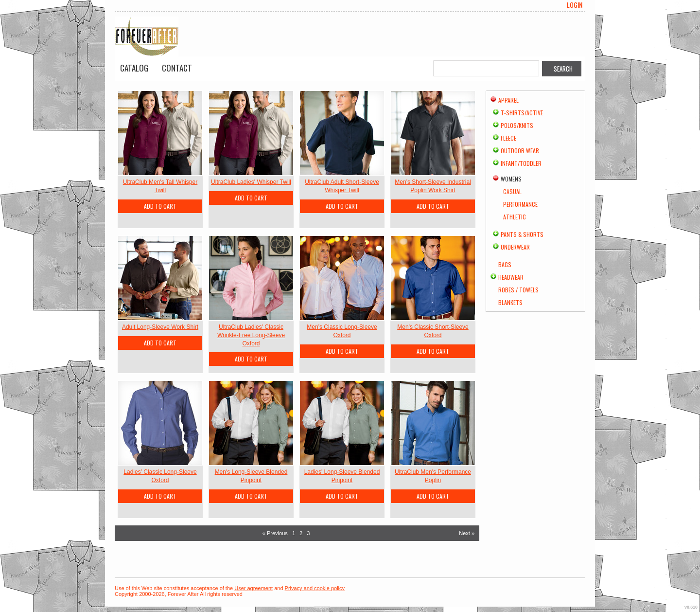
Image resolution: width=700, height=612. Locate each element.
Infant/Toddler (521, 163)
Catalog (134, 68)
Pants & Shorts (522, 234)
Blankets (510, 302)
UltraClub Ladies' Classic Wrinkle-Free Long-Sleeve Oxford (251, 335)
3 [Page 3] (308, 533)
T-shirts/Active (522, 113)
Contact (177, 68)
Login (575, 5)
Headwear (511, 277)
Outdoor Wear (520, 151)
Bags (505, 264)
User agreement (254, 588)
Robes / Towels (518, 290)
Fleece (508, 138)
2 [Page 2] (301, 533)
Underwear (515, 247)
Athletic (515, 217)
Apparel (508, 100)
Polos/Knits (517, 125)
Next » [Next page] (467, 533)
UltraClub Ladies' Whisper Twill (251, 182)
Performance (520, 204)
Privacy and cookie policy (315, 588)
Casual (512, 191)
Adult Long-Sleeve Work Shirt (160, 327)
